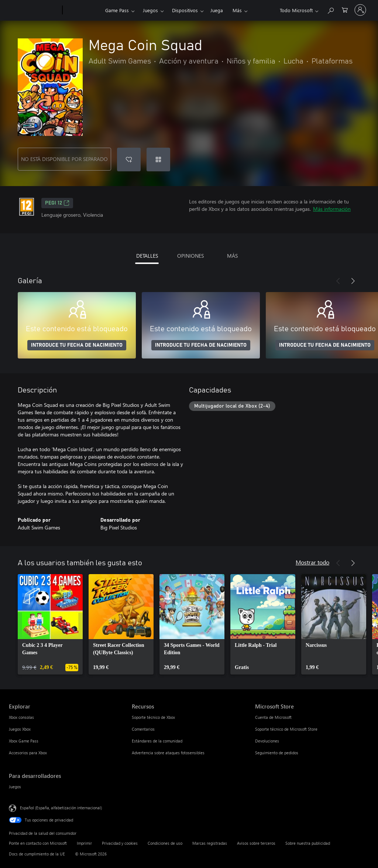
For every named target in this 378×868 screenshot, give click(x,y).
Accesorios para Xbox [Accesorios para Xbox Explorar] (28, 753)
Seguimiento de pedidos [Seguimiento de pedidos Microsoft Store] (277, 753)
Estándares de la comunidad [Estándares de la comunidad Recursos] (157, 741)
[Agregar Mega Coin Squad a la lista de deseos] (129, 159)
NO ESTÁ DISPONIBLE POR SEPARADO (64, 159)
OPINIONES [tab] (190, 256)
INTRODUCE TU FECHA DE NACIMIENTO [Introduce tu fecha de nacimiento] (77, 345)
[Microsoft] (34, 10)
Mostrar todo (312, 562)
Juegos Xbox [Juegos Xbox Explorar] (20, 729)
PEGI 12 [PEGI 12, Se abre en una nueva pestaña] (57, 203)
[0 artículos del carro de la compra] (345, 9)
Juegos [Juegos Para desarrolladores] (15, 787)
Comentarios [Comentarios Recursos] (143, 729)
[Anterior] (338, 281)
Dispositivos (185, 10)
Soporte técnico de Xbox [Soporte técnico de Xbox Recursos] (153, 717)
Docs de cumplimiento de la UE (37, 854)
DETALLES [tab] (147, 256)
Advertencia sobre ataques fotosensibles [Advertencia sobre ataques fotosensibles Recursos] (168, 753)
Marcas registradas (210, 843)
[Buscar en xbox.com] (330, 9)
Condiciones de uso (165, 843)
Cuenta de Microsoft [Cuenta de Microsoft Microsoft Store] (273, 717)
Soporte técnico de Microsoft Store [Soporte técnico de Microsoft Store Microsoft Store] (286, 729)
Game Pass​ (117, 10)
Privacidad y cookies (120, 843)
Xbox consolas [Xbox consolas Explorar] (21, 717)
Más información (332, 209)
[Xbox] (83, 10)
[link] (50, 624)
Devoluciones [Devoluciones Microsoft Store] (267, 741)
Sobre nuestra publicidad (308, 843)
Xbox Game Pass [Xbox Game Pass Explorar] (24, 741)
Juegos (150, 10)
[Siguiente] (353, 281)
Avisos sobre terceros (256, 843)
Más (237, 10)
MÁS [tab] (232, 256)
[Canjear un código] (158, 159)
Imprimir (84, 843)
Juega (217, 10)
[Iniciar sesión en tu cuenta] (360, 10)
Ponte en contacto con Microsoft (38, 843)
